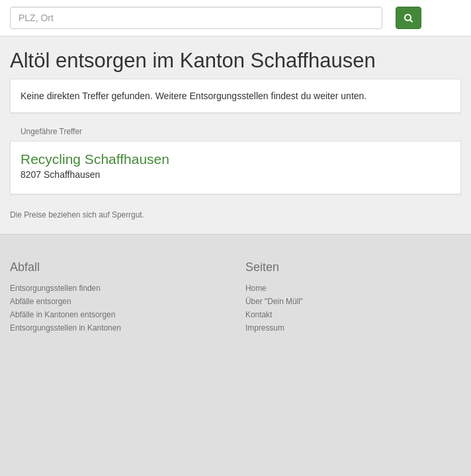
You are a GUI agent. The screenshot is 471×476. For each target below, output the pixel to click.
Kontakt (259, 315)
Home (256, 288)
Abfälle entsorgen (41, 301)
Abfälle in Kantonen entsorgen (63, 315)
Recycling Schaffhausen (95, 159)
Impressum (265, 328)
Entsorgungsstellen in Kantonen (65, 328)
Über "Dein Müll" (274, 301)
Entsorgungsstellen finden (55, 288)
